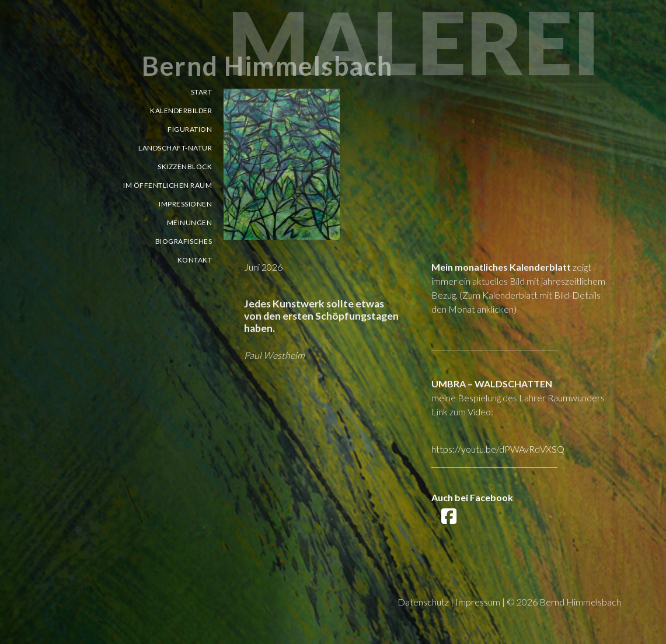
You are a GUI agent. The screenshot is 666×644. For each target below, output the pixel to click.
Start (202, 92)
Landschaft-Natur (175, 148)
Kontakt (195, 260)
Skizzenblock (185, 167)
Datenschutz (423, 602)
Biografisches (184, 241)
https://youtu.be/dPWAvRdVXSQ (498, 449)
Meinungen (190, 223)
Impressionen (185, 204)
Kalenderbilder (181, 111)
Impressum (478, 602)
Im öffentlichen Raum (168, 185)
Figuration (190, 129)
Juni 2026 (263, 267)
